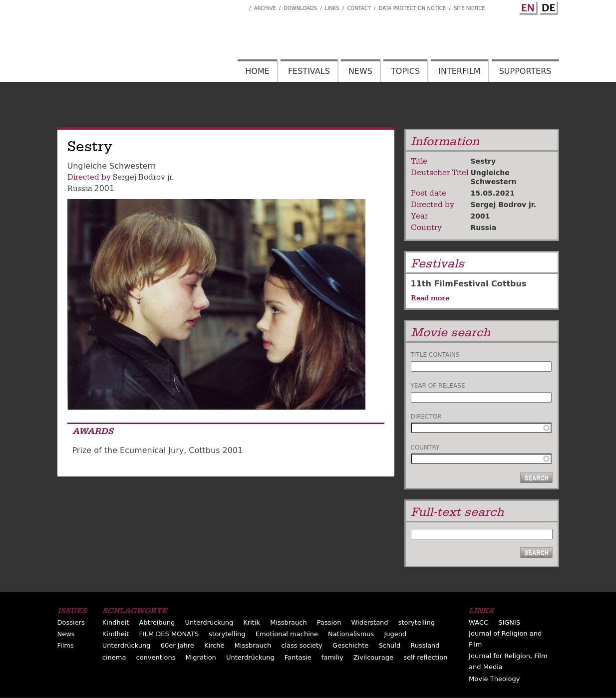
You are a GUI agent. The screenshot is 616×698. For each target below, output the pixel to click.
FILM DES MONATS (169, 634)
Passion (329, 622)
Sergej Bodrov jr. (143, 177)
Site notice (469, 8)
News (360, 71)
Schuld (389, 645)
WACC (478, 622)
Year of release (438, 386)
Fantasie (298, 657)
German (548, 6)
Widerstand (369, 622)
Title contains (435, 355)
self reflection (425, 657)
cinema (114, 657)
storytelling (417, 622)
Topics (405, 71)
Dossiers (71, 622)
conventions (155, 657)
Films (66, 645)
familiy (332, 657)
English (527, 6)
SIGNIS (509, 622)
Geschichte (350, 645)
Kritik (252, 622)
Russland (425, 645)
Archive (265, 8)
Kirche (214, 645)
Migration (201, 657)
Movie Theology (494, 679)
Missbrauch (289, 622)
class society (302, 645)
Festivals (309, 71)
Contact (359, 8)
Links (332, 8)
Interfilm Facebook (242, 5)
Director (426, 417)
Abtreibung (157, 622)
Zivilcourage (373, 657)
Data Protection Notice (413, 8)
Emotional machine (287, 634)
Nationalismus (351, 634)
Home (257, 71)
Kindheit (116, 622)
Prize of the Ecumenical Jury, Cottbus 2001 (158, 450)
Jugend (395, 634)
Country (425, 448)
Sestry (483, 161)
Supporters (525, 71)
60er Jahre (177, 645)
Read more (430, 298)
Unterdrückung (209, 622)
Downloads (300, 8)
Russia (80, 189)
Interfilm (459, 71)
